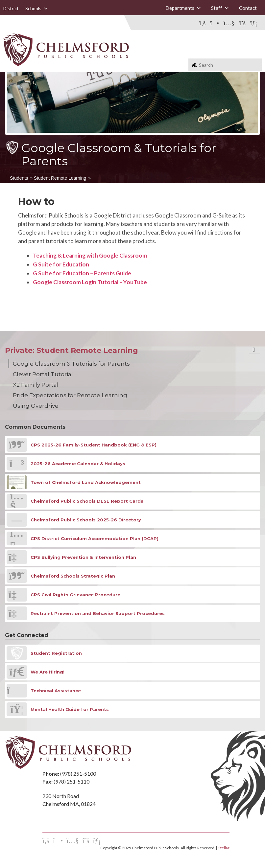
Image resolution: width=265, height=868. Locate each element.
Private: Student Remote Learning (72, 350)
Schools (37, 8)
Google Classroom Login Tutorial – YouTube (90, 282)
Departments (183, 8)
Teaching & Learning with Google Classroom (90, 255)
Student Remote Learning (60, 178)
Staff (220, 8)
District (11, 8)
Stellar (224, 848)
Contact (248, 8)
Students (19, 178)
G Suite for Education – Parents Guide (82, 273)
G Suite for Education (61, 264)
